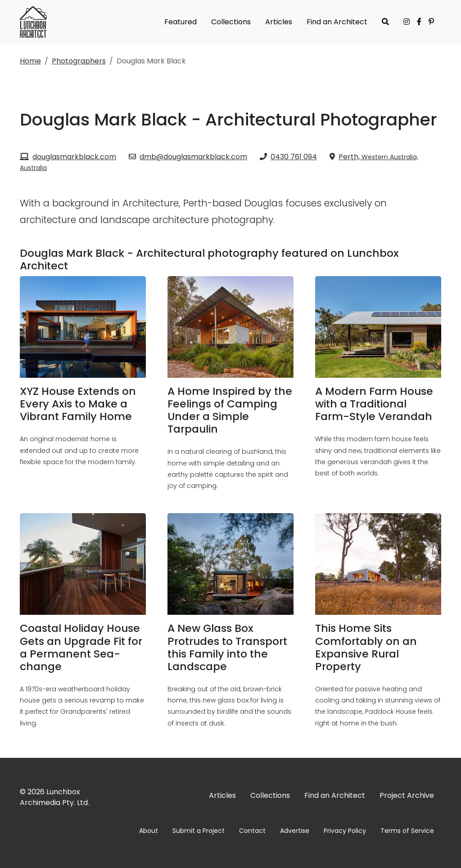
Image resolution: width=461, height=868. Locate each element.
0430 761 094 (288, 157)
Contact (252, 831)
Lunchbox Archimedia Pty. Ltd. (54, 797)
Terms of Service (407, 831)
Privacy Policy (345, 831)
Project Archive (407, 795)
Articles (279, 22)
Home (30, 61)
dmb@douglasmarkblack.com (188, 157)
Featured (181, 22)
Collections (231, 22)
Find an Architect (337, 22)
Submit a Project (199, 831)
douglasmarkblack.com (68, 157)
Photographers (79, 61)
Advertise (295, 831)
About (149, 831)
